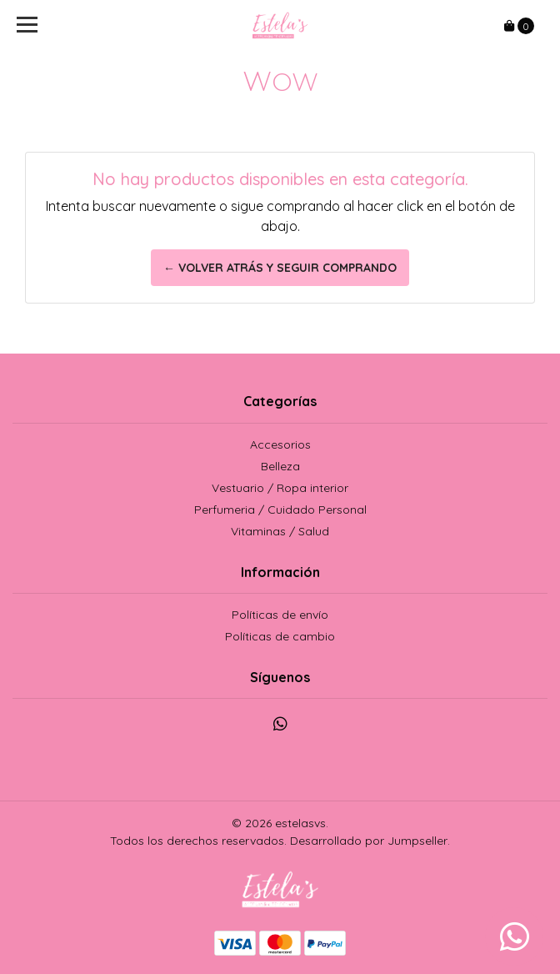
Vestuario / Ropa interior (280, 488)
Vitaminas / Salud (280, 531)
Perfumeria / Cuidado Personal (280, 510)
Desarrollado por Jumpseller (369, 841)
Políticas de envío (280, 615)
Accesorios (280, 444)
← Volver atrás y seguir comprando (280, 268)
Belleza (280, 466)
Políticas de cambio (280, 636)
